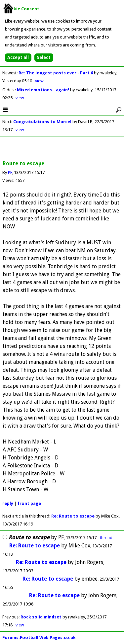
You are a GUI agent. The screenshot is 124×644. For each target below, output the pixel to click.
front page (29, 503)
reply (8, 503)
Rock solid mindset (41, 617)
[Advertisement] (62, 149)
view (39, 81)
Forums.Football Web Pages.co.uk (39, 638)
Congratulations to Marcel (42, 122)
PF (10, 172)
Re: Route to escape (73, 516)
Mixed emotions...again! (43, 90)
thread (106, 538)
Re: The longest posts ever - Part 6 (56, 73)
